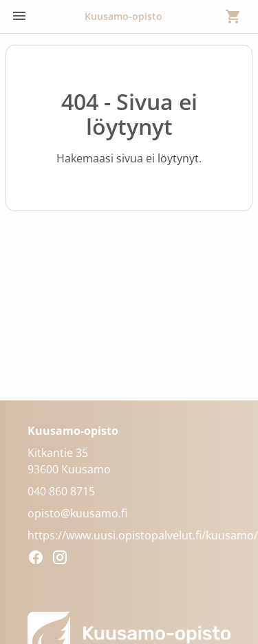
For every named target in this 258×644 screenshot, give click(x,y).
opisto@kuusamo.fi (77, 513)
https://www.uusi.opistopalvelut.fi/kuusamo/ (143, 535)
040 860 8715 (61, 491)
